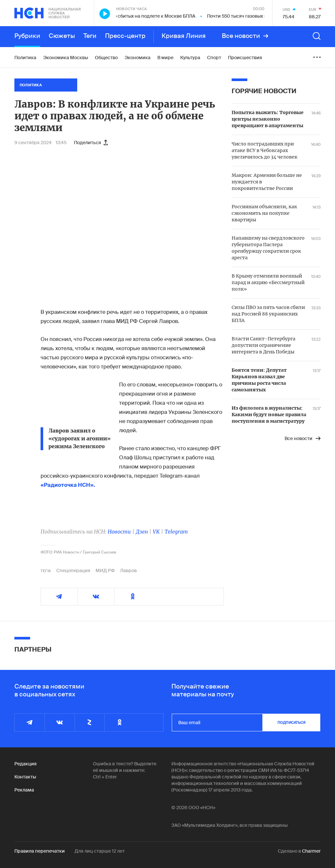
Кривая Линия (184, 36)
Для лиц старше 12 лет (100, 851)
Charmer (311, 851)
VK (156, 532)
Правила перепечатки (40, 851)
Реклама (24, 790)
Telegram (176, 532)
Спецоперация (73, 570)
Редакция (26, 764)
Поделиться (91, 143)
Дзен (142, 532)
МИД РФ (105, 570)
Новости (119, 532)
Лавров (128, 570)
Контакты (25, 777)
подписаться (291, 723)
